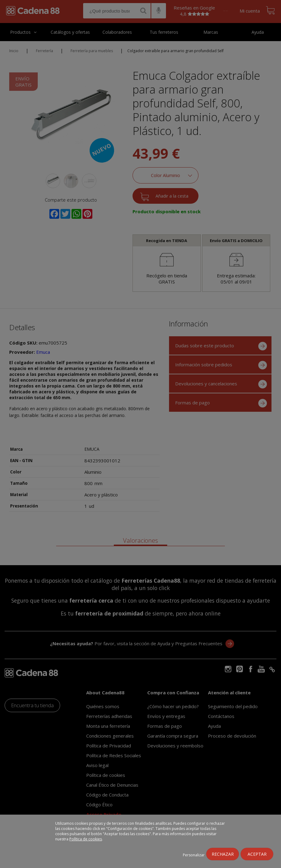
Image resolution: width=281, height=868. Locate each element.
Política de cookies (86, 839)
